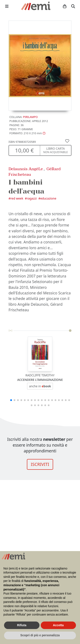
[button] (27, 133)
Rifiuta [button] (22, 625)
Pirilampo (30, 117)
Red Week (17, 198)
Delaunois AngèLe (26, 169)
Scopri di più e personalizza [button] (40, 635)
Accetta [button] (58, 625)
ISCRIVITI (40, 464)
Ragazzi (32, 198)
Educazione (48, 198)
